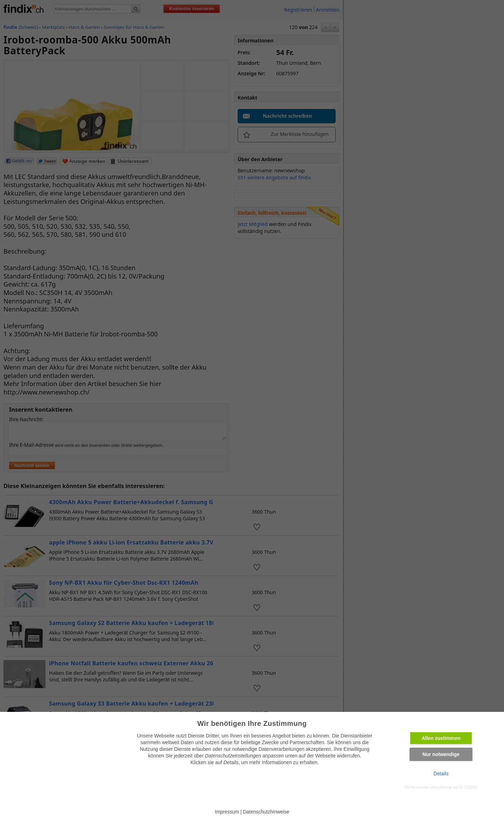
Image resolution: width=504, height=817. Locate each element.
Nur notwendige (441, 754)
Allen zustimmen (441, 738)
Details (441, 774)
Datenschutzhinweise (266, 812)
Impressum (227, 812)
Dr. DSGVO (468, 787)
